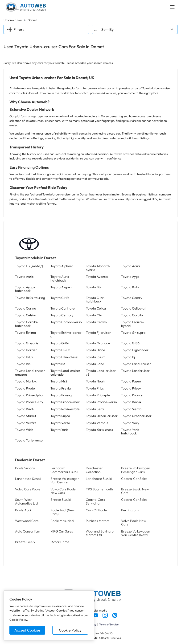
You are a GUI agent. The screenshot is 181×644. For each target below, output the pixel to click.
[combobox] (135, 29)
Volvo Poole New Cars (134, 523)
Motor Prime (60, 542)
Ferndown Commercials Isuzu (64, 470)
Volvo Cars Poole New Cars (63, 491)
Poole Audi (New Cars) (62, 512)
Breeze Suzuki (61, 500)
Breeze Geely (25, 542)
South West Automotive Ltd (26, 501)
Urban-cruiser (13, 20)
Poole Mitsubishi (62, 521)
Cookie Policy (70, 630)
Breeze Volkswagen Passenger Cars (136, 470)
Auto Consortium (28, 531)
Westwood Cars (27, 521)
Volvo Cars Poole (28, 489)
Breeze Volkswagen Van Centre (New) (136, 533)
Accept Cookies (27, 630)
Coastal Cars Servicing (95, 501)
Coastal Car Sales (134, 479)
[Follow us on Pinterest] (115, 615)
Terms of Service (109, 624)
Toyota (29, 266)
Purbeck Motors (98, 521)
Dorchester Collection (94, 470)
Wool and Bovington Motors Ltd (101, 533)
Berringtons (130, 510)
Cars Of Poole (96, 510)
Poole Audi (23, 510)
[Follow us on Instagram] (105, 615)
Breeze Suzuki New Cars (135, 491)
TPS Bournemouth (99, 489)
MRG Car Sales (62, 531)
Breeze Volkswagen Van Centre (65, 480)
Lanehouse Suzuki (28, 479)
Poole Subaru (25, 468)
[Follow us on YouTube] (96, 615)
